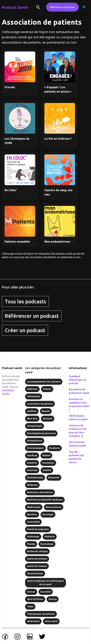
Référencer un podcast (62, 7)
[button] (84, 7)
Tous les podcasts (25, 301)
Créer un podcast (25, 330)
